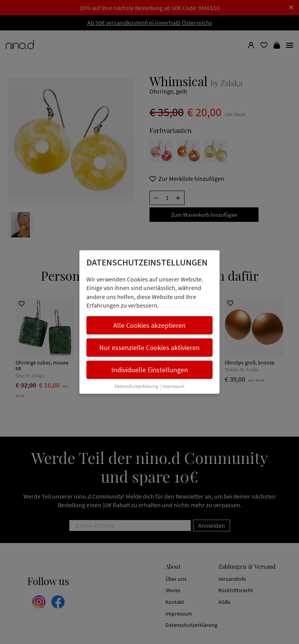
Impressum (173, 386)
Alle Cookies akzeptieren (149, 325)
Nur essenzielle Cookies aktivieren (149, 348)
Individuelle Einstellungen (150, 370)
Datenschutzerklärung (136, 386)
